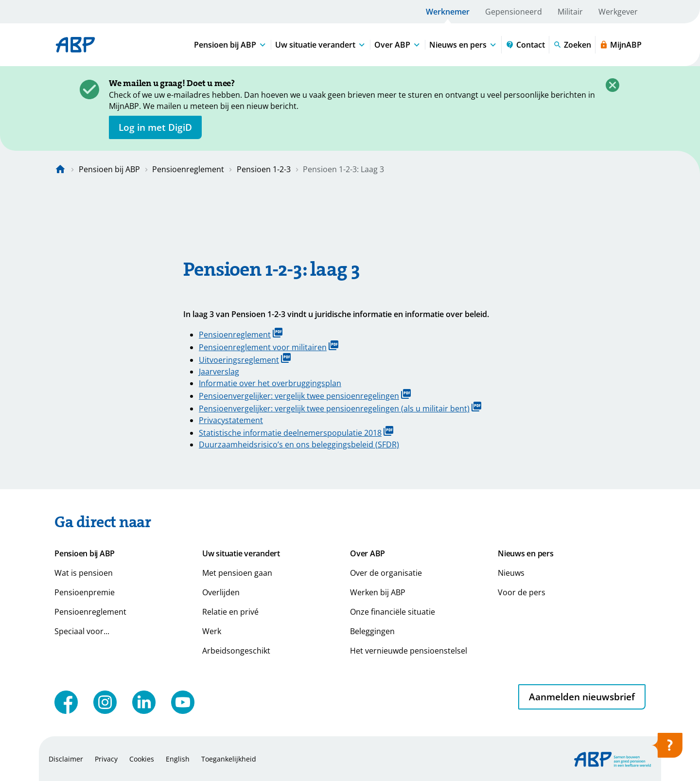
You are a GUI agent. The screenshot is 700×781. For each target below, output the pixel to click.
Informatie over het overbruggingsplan (270, 383)
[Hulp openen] (667, 748)
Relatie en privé (230, 612)
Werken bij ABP (378, 592)
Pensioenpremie (85, 592)
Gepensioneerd (514, 12)
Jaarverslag (219, 372)
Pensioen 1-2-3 (264, 169)
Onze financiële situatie (393, 612)
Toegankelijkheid (229, 759)
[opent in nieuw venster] (155, 127)
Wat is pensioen (84, 573)
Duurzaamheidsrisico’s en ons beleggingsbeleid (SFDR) (299, 444)
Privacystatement (231, 420)
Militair (570, 12)
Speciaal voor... (82, 631)
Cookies (142, 759)
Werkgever (618, 12)
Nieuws (511, 573)
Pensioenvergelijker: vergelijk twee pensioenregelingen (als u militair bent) (340, 408)
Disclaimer (66, 759)
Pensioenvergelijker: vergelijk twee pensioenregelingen (305, 395)
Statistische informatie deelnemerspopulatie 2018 (296, 432)
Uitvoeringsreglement (245, 359)
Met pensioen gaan (237, 573)
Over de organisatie (386, 573)
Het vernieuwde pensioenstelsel (409, 651)
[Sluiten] (612, 85)
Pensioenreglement (188, 169)
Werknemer (448, 12)
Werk (212, 631)
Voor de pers (522, 592)
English (178, 759)
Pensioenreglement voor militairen (269, 346)
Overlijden (221, 592)
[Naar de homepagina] (60, 169)
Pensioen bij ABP (109, 169)
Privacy (106, 759)
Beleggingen (372, 631)
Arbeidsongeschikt (236, 651)
